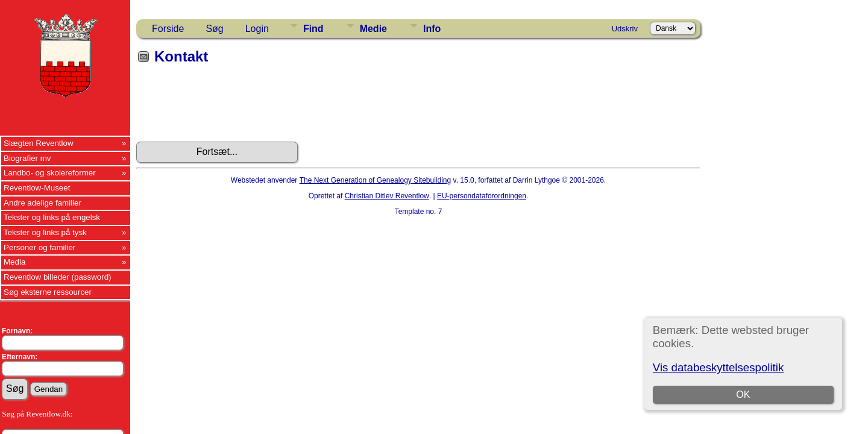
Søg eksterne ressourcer (48, 292)
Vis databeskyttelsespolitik (718, 367)
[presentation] (228, 107)
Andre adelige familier (42, 203)
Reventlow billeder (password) (58, 277)
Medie (373, 29)
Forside (168, 29)
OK (743, 395)
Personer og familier (39, 247)
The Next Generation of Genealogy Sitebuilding (376, 180)
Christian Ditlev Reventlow (387, 196)
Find (313, 29)
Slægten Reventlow (39, 143)
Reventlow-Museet (37, 188)
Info (432, 29)
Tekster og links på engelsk (52, 217)
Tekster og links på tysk (45, 232)
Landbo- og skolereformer (50, 173)
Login (257, 29)
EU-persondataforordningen (482, 196)
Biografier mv (27, 158)
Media (14, 262)
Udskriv (625, 29)
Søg (214, 29)
